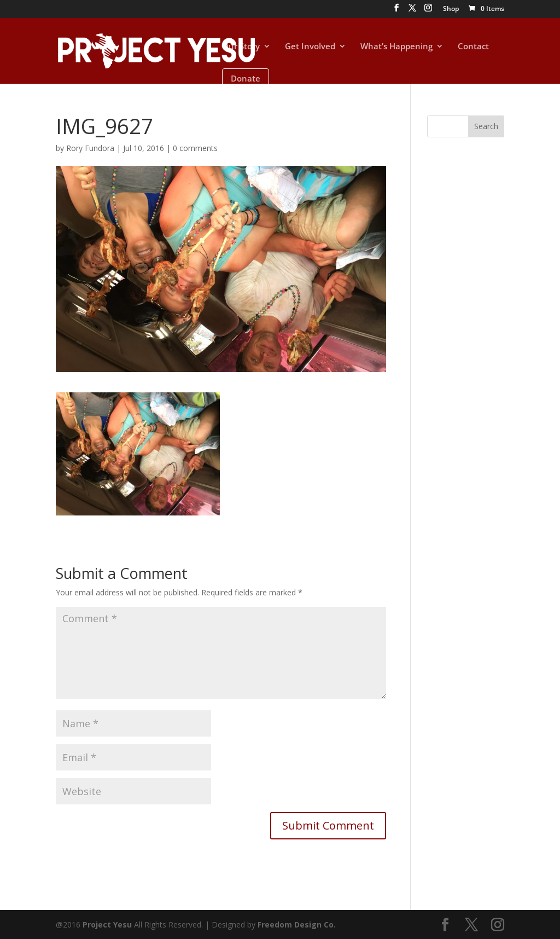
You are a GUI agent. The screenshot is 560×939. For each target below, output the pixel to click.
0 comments (195, 148)
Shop (451, 9)
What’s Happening (396, 47)
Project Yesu (107, 924)
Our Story (241, 47)
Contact (473, 47)
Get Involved (310, 47)
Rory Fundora (90, 148)
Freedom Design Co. (297, 924)
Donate (246, 78)
